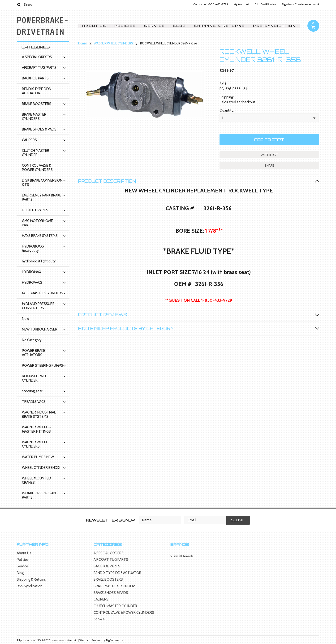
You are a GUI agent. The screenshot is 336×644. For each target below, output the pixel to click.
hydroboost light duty (39, 261)
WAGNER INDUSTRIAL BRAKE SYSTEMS (39, 414)
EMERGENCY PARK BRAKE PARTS (42, 197)
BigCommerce (115, 640)
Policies (125, 26)
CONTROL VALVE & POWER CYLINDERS (37, 168)
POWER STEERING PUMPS (43, 366)
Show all (100, 619)
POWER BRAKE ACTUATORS (34, 353)
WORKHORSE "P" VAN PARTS (39, 495)
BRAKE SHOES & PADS (39, 129)
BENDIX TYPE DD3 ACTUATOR (36, 91)
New (26, 319)
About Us (94, 26)
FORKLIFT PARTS (35, 210)
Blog (179, 26)
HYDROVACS (32, 283)
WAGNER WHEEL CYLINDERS (35, 444)
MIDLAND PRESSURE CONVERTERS (38, 306)
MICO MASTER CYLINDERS (43, 293)
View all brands (182, 556)
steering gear (32, 391)
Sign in (286, 4)
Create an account (307, 4)
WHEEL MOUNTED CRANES (37, 480)
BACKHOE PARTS (35, 78)
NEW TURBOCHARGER (40, 329)
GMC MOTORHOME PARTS (37, 223)
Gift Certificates (265, 4)
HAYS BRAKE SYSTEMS (40, 236)
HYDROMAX (32, 272)
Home (82, 43)
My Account (241, 4)
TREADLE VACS (34, 402)
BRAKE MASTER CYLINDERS (34, 117)
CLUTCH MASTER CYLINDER (36, 153)
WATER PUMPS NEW (38, 457)
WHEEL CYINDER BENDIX (41, 468)
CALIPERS (29, 140)
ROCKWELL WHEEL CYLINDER (37, 378)
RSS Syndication (274, 26)
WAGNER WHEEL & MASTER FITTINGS (36, 429)
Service (155, 26)
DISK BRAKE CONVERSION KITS (42, 183)
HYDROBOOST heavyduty (34, 248)
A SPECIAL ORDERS (37, 57)
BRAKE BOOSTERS (37, 104)
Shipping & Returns (220, 26)
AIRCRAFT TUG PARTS (39, 68)
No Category (32, 340)
